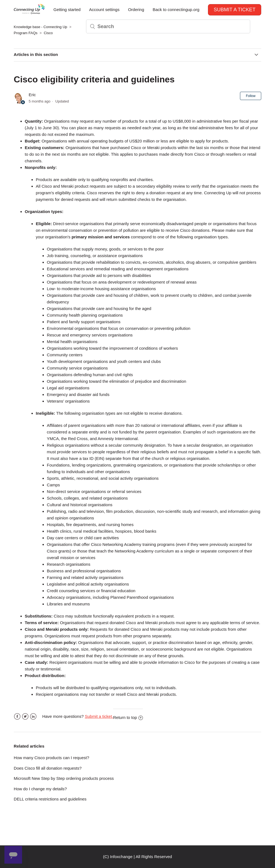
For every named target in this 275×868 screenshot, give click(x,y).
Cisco (48, 33)
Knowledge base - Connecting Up (41, 27)
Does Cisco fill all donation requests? (48, 768)
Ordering (136, 10)
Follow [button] (251, 96)
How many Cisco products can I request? (51, 758)
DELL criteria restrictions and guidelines (50, 799)
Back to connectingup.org (176, 10)
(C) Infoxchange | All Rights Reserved (138, 857)
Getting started (67, 10)
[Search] (168, 26)
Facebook (17, 717)
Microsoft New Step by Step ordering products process (64, 778)
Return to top (128, 717)
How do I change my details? (40, 789)
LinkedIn (33, 717)
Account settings (104, 10)
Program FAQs (26, 33)
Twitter (25, 717)
